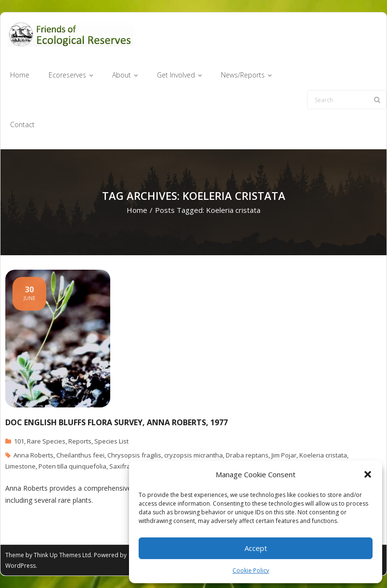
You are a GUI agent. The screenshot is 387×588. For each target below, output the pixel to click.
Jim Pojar (284, 455)
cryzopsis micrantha (193, 455)
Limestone (20, 466)
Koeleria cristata (323, 455)
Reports (80, 441)
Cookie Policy (251, 570)
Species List (111, 441)
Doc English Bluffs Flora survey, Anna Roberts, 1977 (116, 422)
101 (19, 441)
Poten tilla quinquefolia (72, 466)
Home (137, 210)
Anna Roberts (33, 455)
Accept (256, 548)
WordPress (20, 566)
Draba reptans (247, 455)
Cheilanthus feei (80, 455)
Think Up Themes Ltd (62, 555)
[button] (368, 474)
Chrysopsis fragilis (134, 455)
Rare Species (46, 441)
